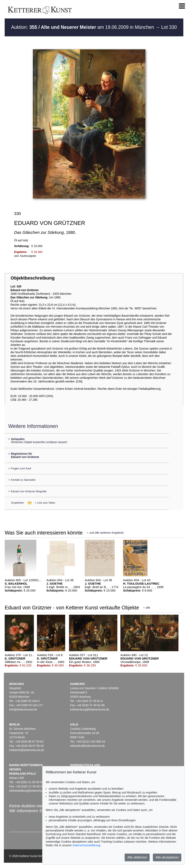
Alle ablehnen (137, 857)
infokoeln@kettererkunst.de (87, 746)
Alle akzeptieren (167, 857)
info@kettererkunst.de (23, 709)
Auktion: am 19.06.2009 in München (83, 27)
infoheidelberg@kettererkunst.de (30, 791)
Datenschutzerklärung (86, 845)
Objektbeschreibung (32, 278)
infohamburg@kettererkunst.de (90, 709)
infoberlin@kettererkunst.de (26, 750)
